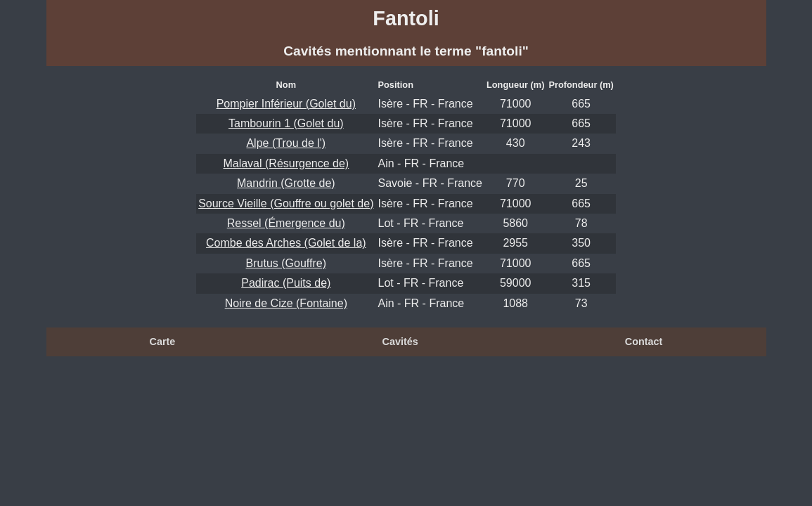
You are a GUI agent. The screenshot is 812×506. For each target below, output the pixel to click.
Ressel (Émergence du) (286, 223)
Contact (644, 342)
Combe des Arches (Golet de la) (286, 243)
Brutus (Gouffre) (286, 263)
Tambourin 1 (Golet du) (286, 123)
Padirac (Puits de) (286, 283)
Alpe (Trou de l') (286, 143)
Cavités (400, 342)
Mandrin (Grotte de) (286, 183)
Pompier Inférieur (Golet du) (286, 104)
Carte (163, 342)
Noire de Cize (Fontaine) (286, 303)
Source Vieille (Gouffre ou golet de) (286, 203)
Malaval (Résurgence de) (286, 163)
